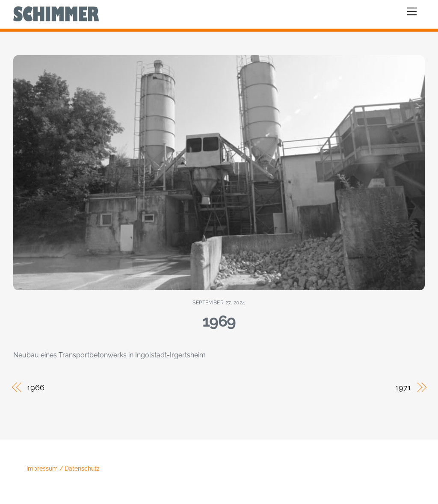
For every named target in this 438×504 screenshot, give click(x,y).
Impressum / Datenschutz (63, 469)
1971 (403, 388)
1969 (219, 321)
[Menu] (412, 12)
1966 (36, 388)
